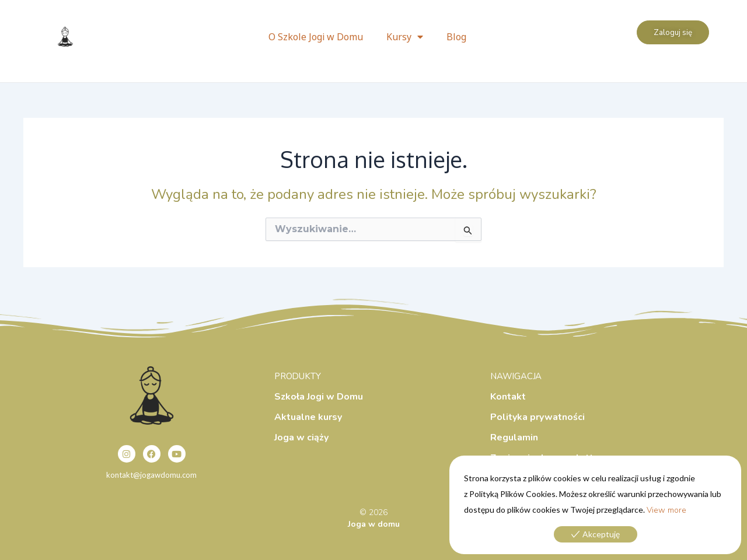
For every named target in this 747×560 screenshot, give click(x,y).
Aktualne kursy (308, 417)
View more (666, 510)
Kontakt (508, 397)
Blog (456, 37)
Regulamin (514, 437)
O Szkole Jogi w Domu (316, 37)
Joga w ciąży (301, 437)
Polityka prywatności (537, 417)
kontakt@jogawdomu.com (151, 475)
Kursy (405, 37)
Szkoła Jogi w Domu (319, 397)
